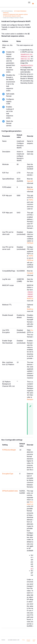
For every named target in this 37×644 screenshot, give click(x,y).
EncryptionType (8, 474)
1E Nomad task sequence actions (12, 16)
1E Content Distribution (20, 11)
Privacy (23, 640)
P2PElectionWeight (9, 450)
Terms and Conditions (28, 640)
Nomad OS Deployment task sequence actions (15, 14)
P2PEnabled (31, 189)
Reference (6, 13)
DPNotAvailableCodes (10, 491)
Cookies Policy (34, 640)
